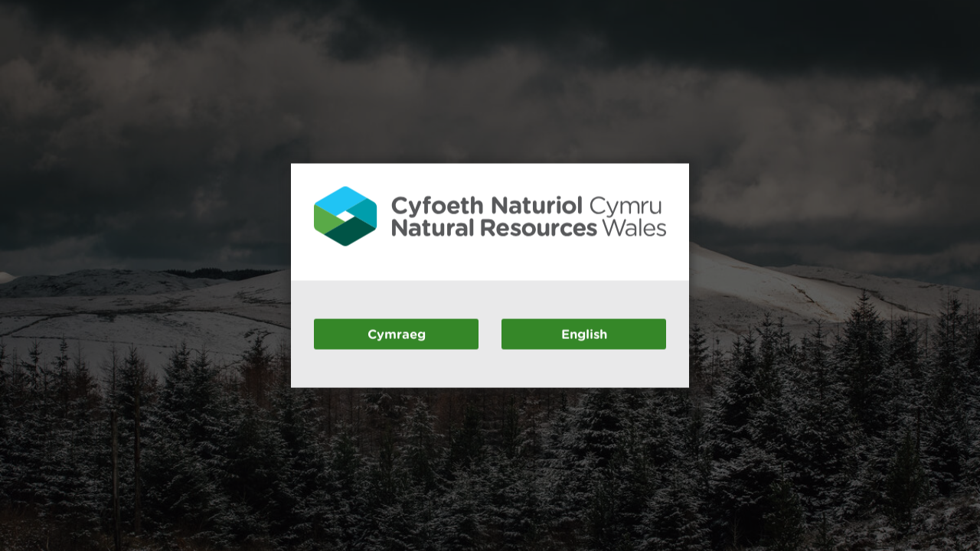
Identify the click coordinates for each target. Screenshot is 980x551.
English (584, 333)
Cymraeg (397, 333)
